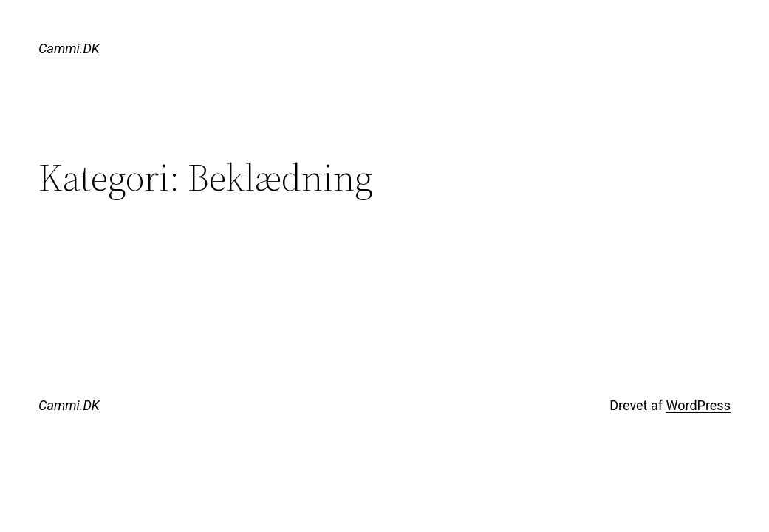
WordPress (698, 405)
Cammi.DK (69, 48)
